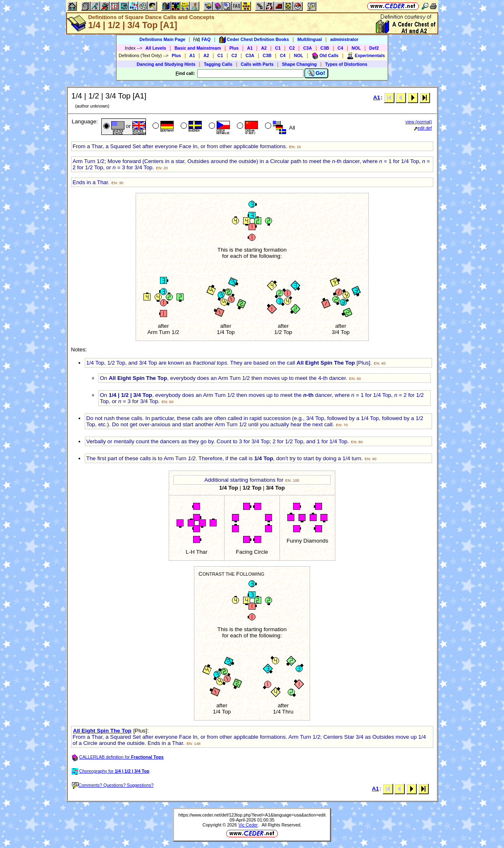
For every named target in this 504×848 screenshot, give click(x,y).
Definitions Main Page (162, 39)
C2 (292, 48)
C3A (307, 48)
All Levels (156, 48)
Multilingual (309, 39)
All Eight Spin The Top (102, 731)
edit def (423, 128)
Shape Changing (299, 64)
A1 (250, 48)
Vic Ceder (248, 825)
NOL (356, 48)
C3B (325, 48)
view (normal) (419, 122)
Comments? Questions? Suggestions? (113, 785)
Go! (316, 73)
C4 (340, 48)
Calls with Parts (257, 64)
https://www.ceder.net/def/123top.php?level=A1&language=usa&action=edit (252, 815)
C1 (278, 48)
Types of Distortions (346, 64)
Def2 (374, 48)
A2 (264, 48)
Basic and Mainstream (198, 48)
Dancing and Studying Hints (166, 64)
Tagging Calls (218, 64)
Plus (234, 48)
